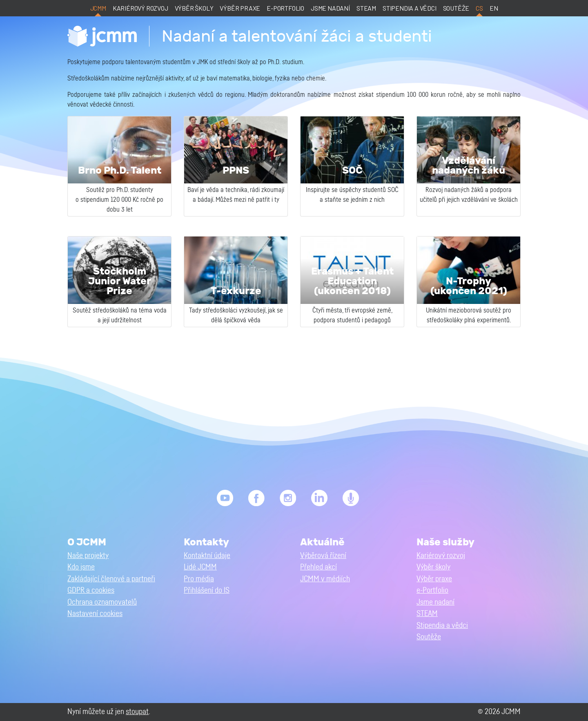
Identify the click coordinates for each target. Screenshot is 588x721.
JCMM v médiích (325, 579)
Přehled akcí (318, 567)
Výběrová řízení (323, 556)
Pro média (199, 579)
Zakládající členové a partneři (111, 579)
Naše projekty (88, 556)
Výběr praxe (240, 8)
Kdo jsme (81, 567)
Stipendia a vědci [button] (442, 626)
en (494, 8)
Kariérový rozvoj (140, 8)
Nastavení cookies (95, 614)
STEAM (366, 8)
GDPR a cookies (91, 590)
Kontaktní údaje (207, 556)
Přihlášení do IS (207, 590)
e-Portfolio (285, 8)
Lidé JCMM (200, 567)
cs (479, 8)
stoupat (137, 712)
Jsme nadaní (330, 8)
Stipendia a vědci (410, 8)
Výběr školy (194, 8)
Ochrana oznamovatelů (102, 602)
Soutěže (456, 8)
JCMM (98, 8)
